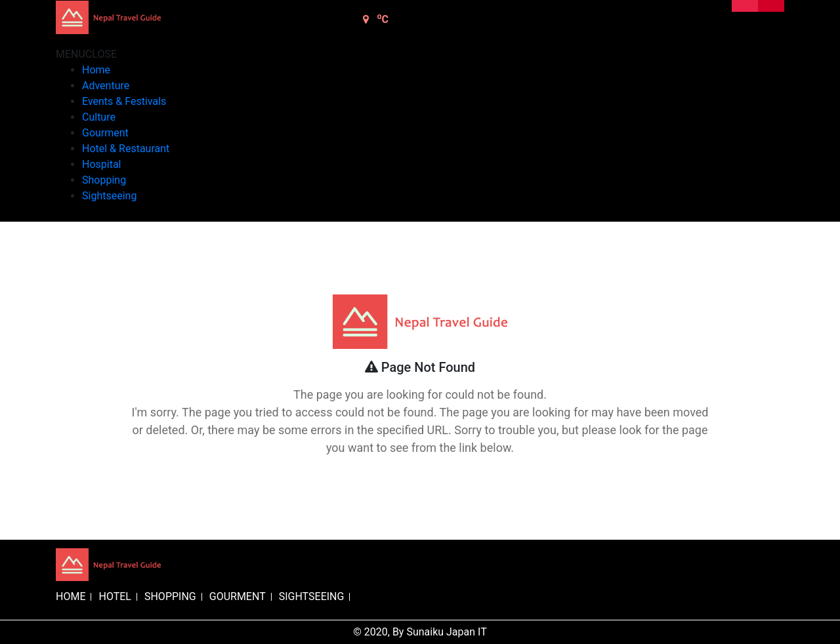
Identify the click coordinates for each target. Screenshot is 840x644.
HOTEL (115, 596)
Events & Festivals (124, 101)
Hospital (102, 164)
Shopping (104, 180)
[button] (86, 54)
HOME (71, 596)
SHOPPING (170, 596)
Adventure (106, 86)
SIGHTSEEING (312, 596)
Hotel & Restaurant (126, 149)
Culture (99, 117)
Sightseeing (109, 196)
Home (96, 70)
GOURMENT (238, 596)
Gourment (105, 133)
